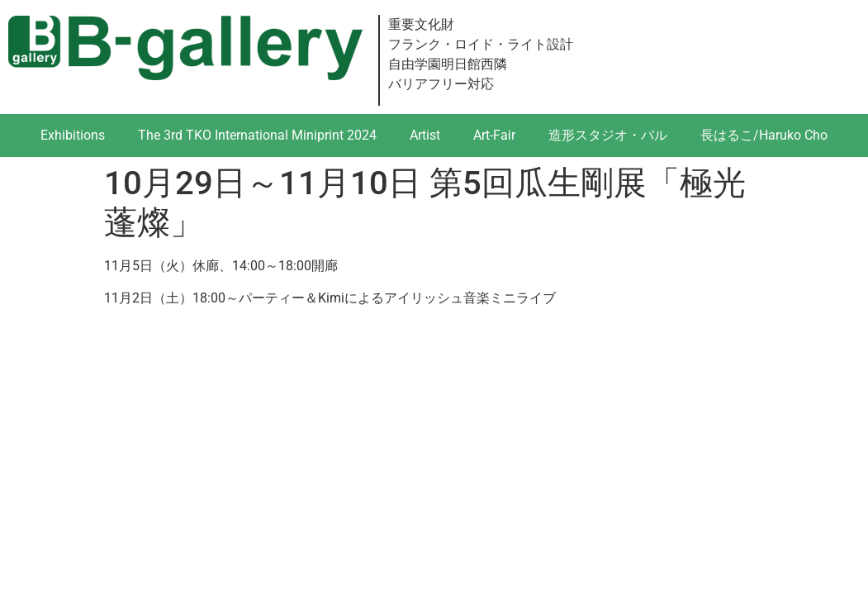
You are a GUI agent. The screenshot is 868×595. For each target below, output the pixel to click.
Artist (425, 135)
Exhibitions (73, 135)
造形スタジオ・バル (608, 135)
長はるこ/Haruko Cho (764, 135)
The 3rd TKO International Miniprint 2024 (257, 135)
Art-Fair (494, 135)
